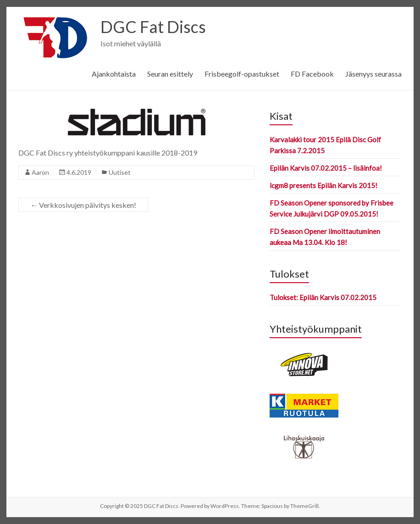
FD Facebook (312, 74)
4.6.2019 (79, 172)
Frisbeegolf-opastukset (242, 74)
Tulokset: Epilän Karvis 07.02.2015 (323, 297)
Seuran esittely (170, 74)
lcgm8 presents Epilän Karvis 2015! (323, 185)
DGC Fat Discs (153, 27)
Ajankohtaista (114, 74)
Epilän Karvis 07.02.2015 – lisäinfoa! (326, 168)
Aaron (40, 172)
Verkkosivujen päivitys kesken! (83, 205)
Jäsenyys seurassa (373, 74)
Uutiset (120, 172)
